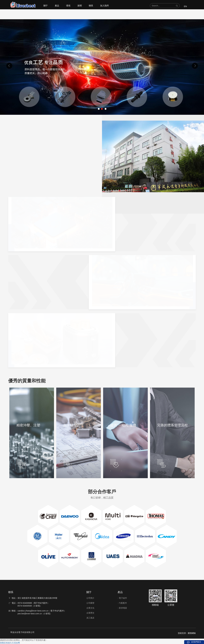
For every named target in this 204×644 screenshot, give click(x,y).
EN (185, 6)
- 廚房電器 (122, 608)
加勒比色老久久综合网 (10, 643)
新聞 (80, 6)
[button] (177, 6)
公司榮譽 (90, 603)
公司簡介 (90, 598)
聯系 (91, 6)
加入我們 (104, 6)
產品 (57, 6)
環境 (68, 6)
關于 (46, 6)
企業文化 (90, 608)
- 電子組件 (122, 598)
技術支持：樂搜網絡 (187, 633)
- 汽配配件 (122, 603)
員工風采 (90, 618)
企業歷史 (90, 613)
